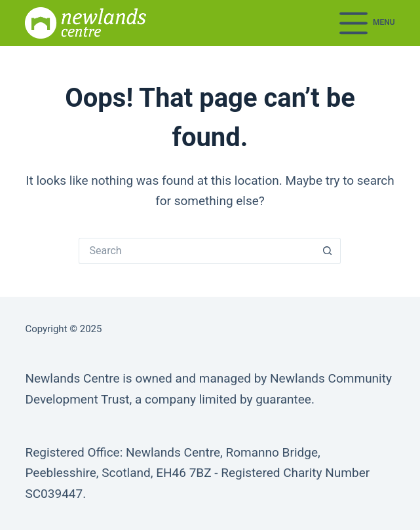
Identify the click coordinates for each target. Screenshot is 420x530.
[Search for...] (197, 251)
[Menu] (367, 23)
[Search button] (328, 251)
